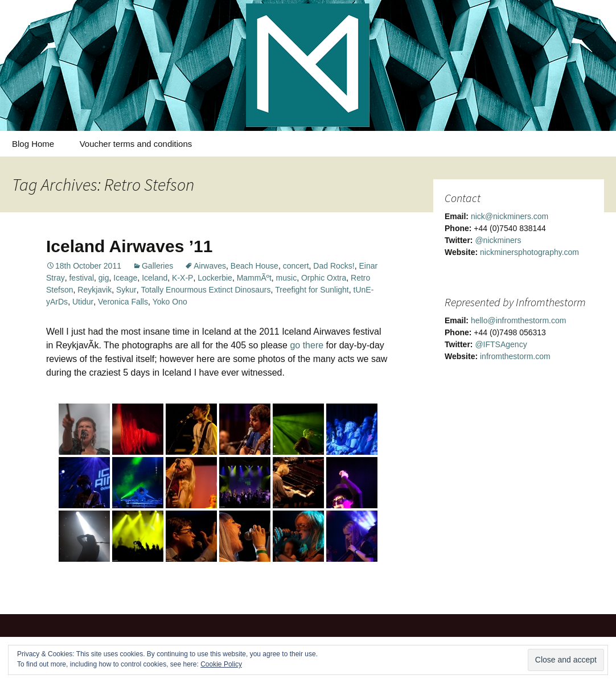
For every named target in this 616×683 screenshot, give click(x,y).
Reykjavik (95, 290)
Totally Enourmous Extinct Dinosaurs (206, 290)
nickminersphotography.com (529, 252)
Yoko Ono (170, 302)
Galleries (157, 266)
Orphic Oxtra (324, 278)
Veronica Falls (123, 302)
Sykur (126, 290)
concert (296, 266)
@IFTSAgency (501, 344)
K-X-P (182, 278)
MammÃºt (254, 278)
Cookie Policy (221, 664)
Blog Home (33, 144)
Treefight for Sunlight (312, 290)
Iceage (125, 278)
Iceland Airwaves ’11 (129, 246)
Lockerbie (215, 278)
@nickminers (498, 240)
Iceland (155, 278)
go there (307, 345)
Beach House (254, 266)
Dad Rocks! (334, 266)
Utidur (83, 302)
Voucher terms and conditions (136, 144)
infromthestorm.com (515, 356)
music (287, 278)
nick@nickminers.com (510, 216)
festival (81, 278)
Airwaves (210, 266)
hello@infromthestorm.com (519, 320)
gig (104, 278)
